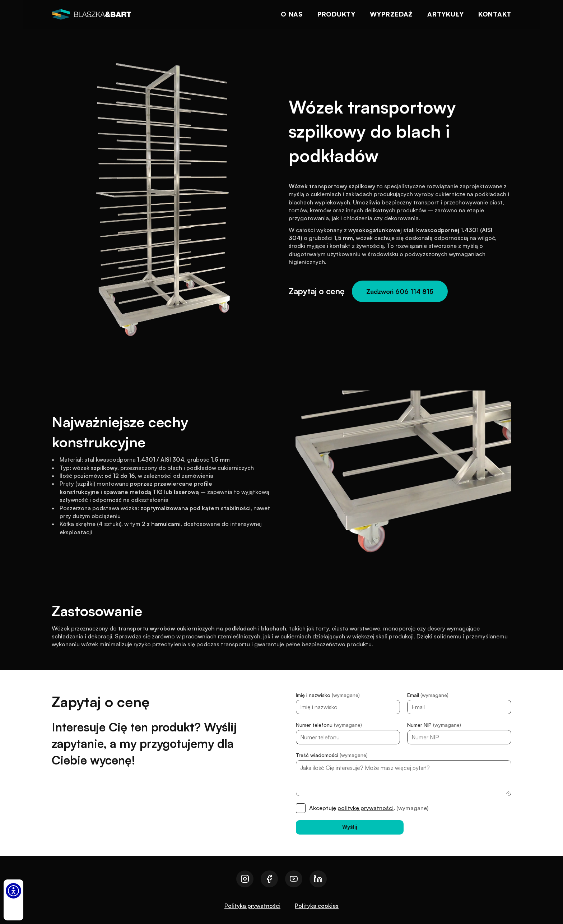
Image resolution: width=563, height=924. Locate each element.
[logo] (91, 14)
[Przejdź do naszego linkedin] (318, 879)
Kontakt (495, 14)
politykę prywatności (366, 808)
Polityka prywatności (252, 906)
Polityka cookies (317, 906)
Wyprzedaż (391, 14)
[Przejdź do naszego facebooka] (269, 879)
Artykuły (446, 14)
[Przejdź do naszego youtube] (294, 879)
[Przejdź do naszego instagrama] (245, 879)
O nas (292, 14)
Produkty (336, 14)
